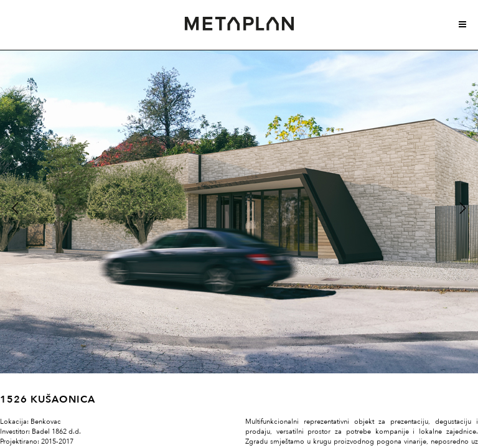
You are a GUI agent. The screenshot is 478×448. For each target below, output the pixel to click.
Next (462, 207)
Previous (15, 207)
